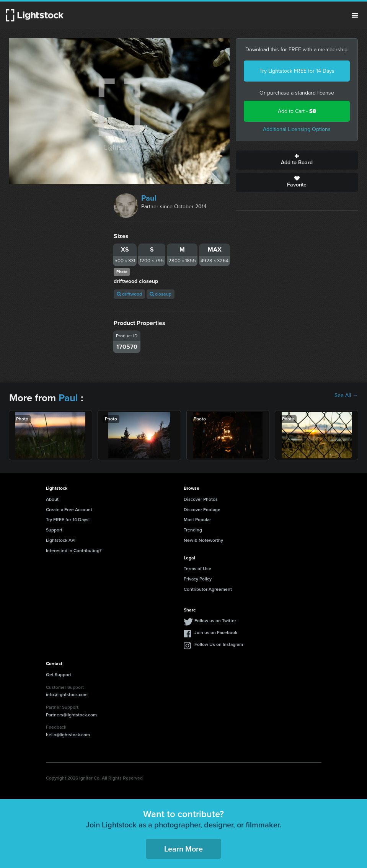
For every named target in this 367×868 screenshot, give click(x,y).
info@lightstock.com (67, 695)
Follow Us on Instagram (219, 644)
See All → (346, 396)
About (52, 499)
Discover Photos (201, 499)
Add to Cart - (297, 111)
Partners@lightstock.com (71, 715)
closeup (161, 294)
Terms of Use (197, 569)
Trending (193, 530)
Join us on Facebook (216, 633)
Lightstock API (61, 540)
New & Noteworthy (203, 540)
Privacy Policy (198, 579)
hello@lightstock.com (68, 735)
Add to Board (297, 160)
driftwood (129, 294)
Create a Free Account (69, 510)
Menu (355, 15)
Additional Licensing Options (297, 129)
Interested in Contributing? (74, 551)
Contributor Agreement (208, 589)
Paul (149, 198)
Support (54, 530)
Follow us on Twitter (215, 621)
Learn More (183, 849)
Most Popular (197, 520)
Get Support (59, 675)
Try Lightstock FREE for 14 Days (297, 71)
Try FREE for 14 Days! (68, 520)
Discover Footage (202, 510)
